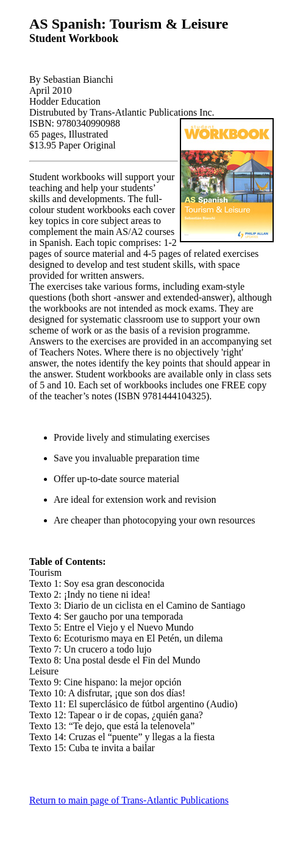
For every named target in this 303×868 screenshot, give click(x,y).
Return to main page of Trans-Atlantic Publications (129, 800)
